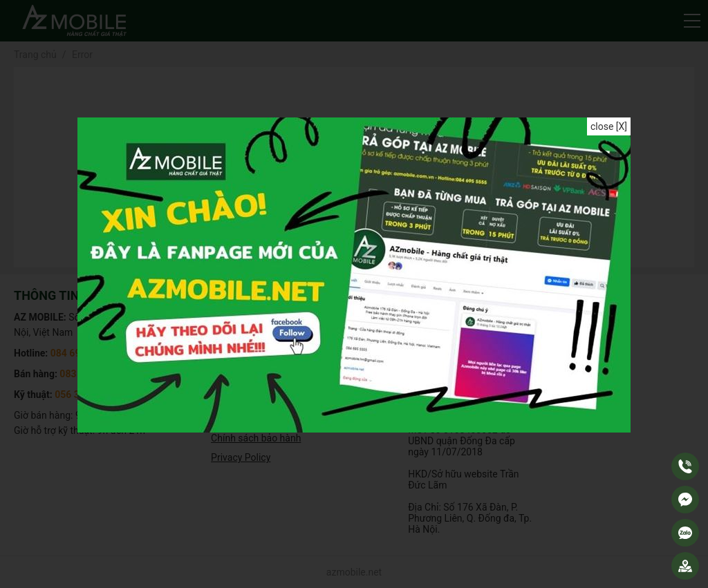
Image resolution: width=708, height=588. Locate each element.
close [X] (609, 126)
